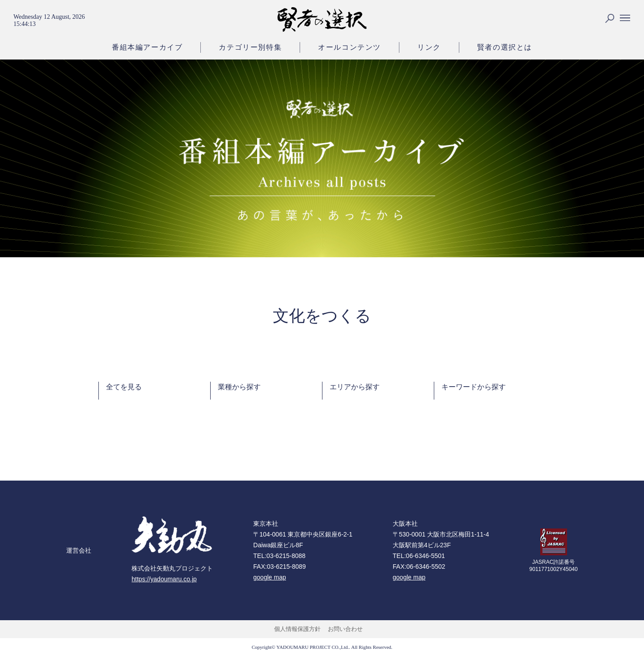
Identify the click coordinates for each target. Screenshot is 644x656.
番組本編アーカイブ (147, 47)
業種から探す (239, 387)
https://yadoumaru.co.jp (164, 579)
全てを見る (124, 387)
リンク (429, 47)
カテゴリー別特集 (250, 47)
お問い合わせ (345, 629)
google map (269, 577)
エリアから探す (355, 387)
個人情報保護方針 (297, 629)
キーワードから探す (474, 387)
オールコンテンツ (350, 47)
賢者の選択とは (505, 47)
